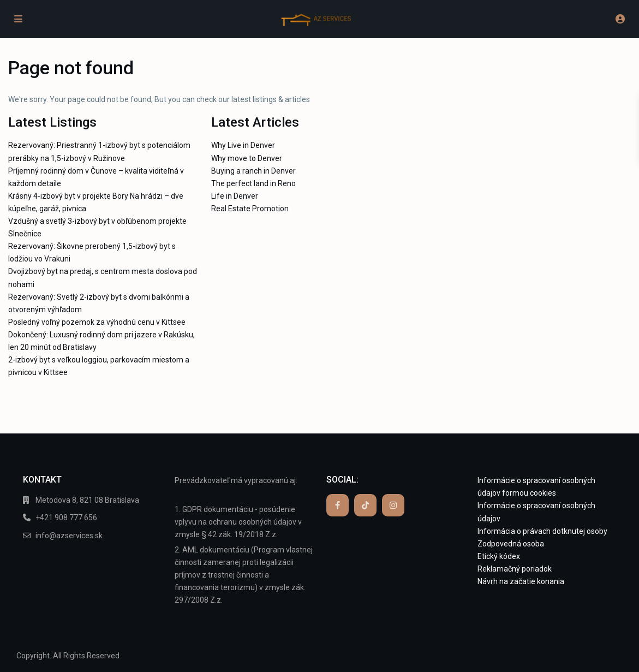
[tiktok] (365, 505)
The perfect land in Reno (253, 183)
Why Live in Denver (243, 145)
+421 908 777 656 (66, 518)
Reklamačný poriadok (515, 569)
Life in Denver (235, 196)
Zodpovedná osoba (511, 544)
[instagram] (393, 505)
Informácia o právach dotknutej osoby (542, 531)
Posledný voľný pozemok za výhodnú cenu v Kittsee (97, 322)
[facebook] (338, 505)
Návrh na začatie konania (521, 581)
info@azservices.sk (69, 536)
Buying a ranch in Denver (253, 171)
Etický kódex (499, 556)
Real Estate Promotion (250, 209)
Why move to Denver (247, 158)
